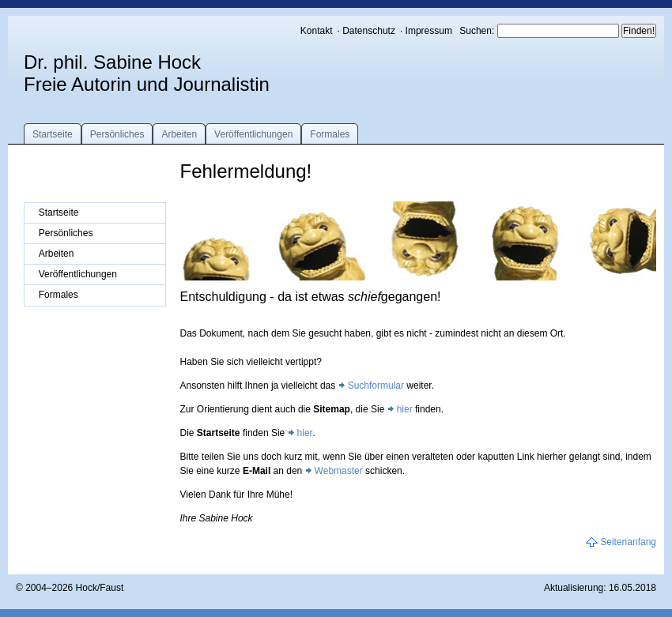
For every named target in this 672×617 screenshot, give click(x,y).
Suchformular (376, 386)
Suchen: (478, 31)
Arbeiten (179, 134)
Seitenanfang (628, 542)
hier (405, 409)
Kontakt (317, 31)
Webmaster (339, 471)
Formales (330, 134)
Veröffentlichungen (253, 134)
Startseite (53, 134)
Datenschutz (369, 31)
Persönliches (117, 134)
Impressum (429, 31)
